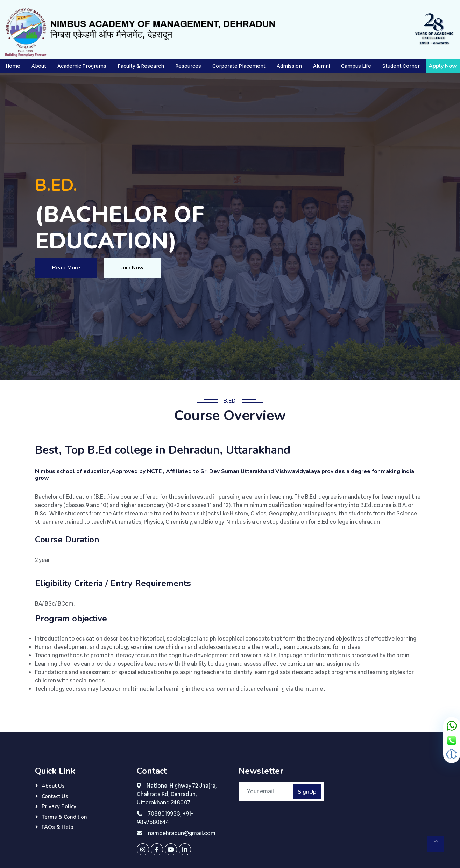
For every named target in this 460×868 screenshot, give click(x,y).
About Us (53, 786)
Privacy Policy (59, 806)
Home (13, 66)
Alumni (321, 66)
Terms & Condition (64, 817)
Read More (66, 268)
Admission (289, 66)
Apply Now (443, 66)
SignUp (307, 792)
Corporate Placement (239, 66)
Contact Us (55, 796)
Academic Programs (82, 66)
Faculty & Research (141, 66)
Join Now (132, 268)
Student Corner (401, 66)
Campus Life (356, 66)
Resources (188, 66)
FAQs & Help (58, 827)
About (39, 66)
